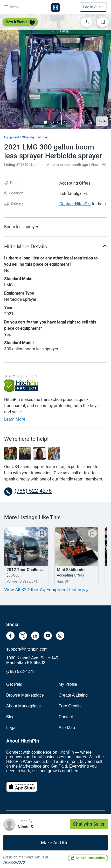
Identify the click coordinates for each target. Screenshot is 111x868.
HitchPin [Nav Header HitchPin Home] (55, 7)
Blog (10, 717)
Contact (66, 717)
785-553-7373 (14, 862)
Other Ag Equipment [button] (36, 137)
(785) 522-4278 (20, 671)
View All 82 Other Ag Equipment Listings (46, 590)
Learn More (15, 419)
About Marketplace (23, 706)
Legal (11, 728)
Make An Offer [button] (55, 843)
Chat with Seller (89, 824)
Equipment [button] (12, 137)
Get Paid (14, 684)
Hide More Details (55, 246)
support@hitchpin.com (27, 649)
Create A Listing (73, 695)
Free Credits (70, 706)
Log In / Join (93, 7)
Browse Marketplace (25, 695)
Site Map (67, 728)
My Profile (68, 684)
